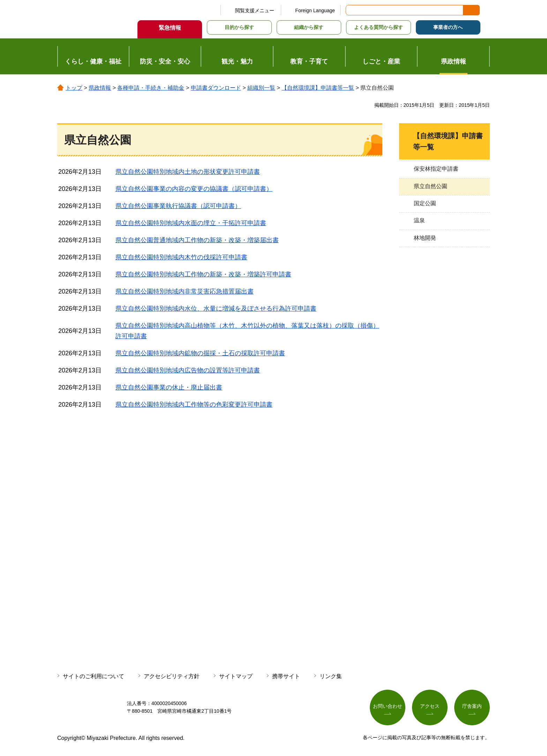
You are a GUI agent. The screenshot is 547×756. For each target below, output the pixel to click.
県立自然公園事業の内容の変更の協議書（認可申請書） (194, 189)
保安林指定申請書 (436, 169)
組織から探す (309, 27)
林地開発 (425, 238)
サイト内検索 (352, 10)
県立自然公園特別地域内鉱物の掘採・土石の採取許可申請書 (200, 353)
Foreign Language (315, 10)
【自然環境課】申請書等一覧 (318, 88)
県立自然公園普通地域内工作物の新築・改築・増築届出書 (197, 240)
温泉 (419, 220)
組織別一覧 (261, 88)
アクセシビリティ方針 (172, 676)
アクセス (430, 706)
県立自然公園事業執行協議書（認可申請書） (178, 206)
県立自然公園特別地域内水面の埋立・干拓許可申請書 (191, 223)
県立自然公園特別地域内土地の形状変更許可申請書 (188, 172)
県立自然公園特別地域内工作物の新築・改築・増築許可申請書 (203, 274)
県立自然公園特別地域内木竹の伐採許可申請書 (181, 257)
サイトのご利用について (93, 676)
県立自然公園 (430, 186)
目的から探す (239, 27)
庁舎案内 (472, 706)
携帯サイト (286, 676)
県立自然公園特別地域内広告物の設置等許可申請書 (188, 370)
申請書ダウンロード (216, 88)
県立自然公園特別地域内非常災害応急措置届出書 (185, 291)
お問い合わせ (388, 706)
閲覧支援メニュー (255, 10)
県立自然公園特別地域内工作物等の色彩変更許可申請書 (194, 405)
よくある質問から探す (379, 27)
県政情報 (100, 88)
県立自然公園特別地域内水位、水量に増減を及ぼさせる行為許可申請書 (216, 309)
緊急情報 (170, 28)
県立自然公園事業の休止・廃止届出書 (169, 387)
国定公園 (425, 203)
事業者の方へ (448, 27)
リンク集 (331, 676)
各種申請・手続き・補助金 (151, 88)
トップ (74, 88)
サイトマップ (236, 676)
